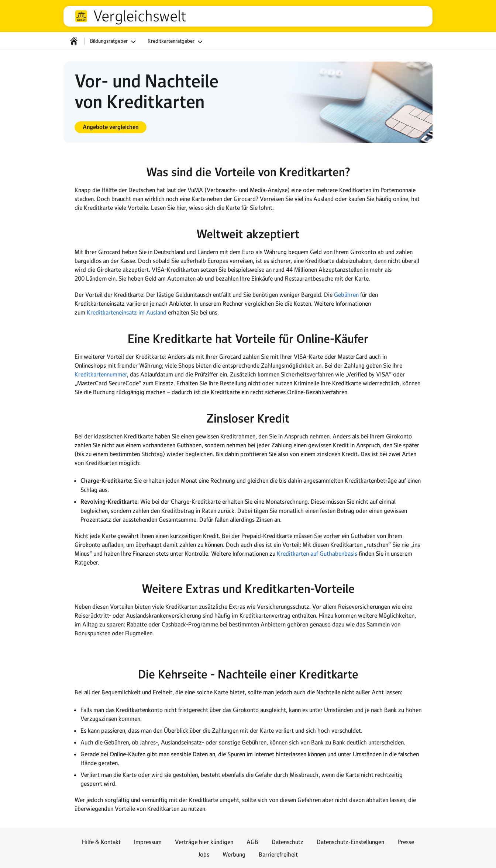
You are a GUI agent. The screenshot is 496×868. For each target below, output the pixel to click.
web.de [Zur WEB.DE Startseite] (81, 16)
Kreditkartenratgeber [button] (176, 42)
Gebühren (346, 295)
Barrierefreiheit (278, 854)
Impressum (148, 842)
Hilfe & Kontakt (101, 842)
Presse (406, 842)
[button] (111, 127)
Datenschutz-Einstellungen (350, 842)
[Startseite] (74, 41)
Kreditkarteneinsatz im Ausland (127, 312)
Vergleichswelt (140, 16)
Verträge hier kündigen (204, 842)
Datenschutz (287, 842)
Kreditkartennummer (101, 374)
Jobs (204, 854)
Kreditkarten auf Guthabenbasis (317, 553)
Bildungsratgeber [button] (114, 42)
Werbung (234, 854)
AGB (252, 842)
